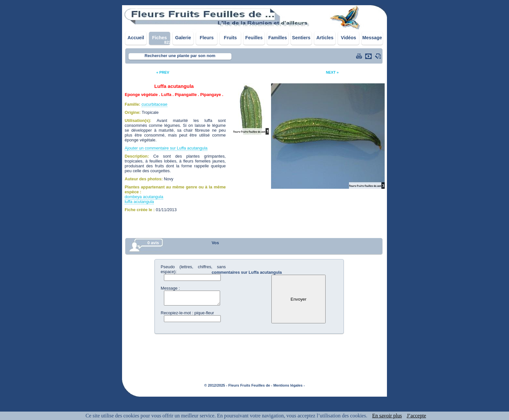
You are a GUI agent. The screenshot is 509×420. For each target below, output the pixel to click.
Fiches (159, 38)
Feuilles (254, 38)
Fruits (230, 38)
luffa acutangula (139, 202)
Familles (278, 38)
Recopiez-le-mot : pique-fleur (187, 313)
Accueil (136, 38)
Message (372, 38)
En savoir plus (387, 416)
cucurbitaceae (155, 104)
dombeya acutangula (144, 197)
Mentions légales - (289, 385)
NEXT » (332, 72)
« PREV (163, 72)
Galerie (183, 38)
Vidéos (348, 38)
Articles (325, 38)
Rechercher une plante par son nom (180, 56)
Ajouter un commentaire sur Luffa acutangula (166, 148)
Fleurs (207, 38)
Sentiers (301, 38)
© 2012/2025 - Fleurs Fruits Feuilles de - (238, 385)
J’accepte (416, 416)
